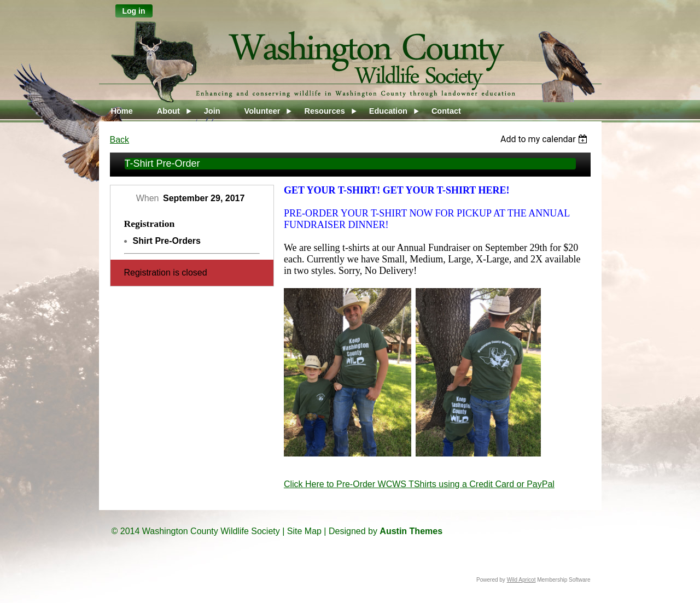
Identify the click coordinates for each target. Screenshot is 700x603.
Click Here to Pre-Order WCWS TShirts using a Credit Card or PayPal (419, 484)
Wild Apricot (521, 580)
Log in (134, 11)
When (148, 198)
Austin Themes (411, 531)
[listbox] (546, 139)
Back (120, 140)
